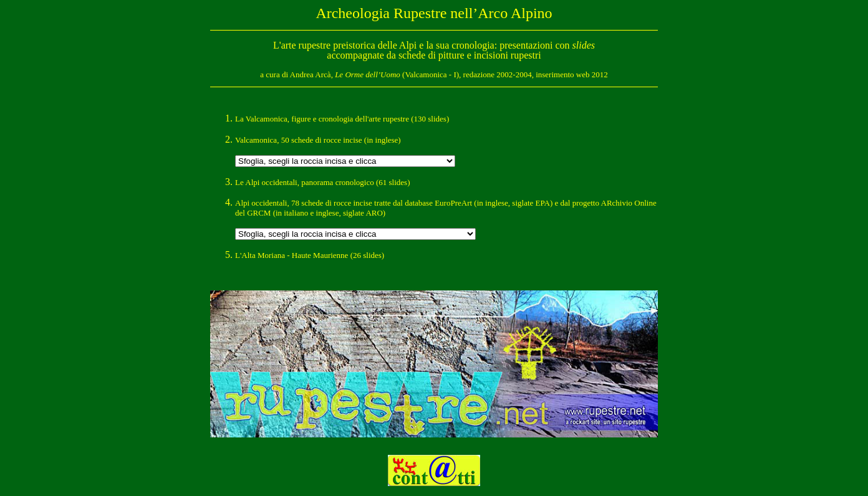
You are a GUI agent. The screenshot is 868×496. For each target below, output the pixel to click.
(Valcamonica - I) (397, 74)
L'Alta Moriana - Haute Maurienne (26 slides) (310, 255)
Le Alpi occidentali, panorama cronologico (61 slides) (323, 182)
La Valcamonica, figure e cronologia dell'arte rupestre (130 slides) (342, 119)
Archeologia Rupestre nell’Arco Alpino (434, 13)
